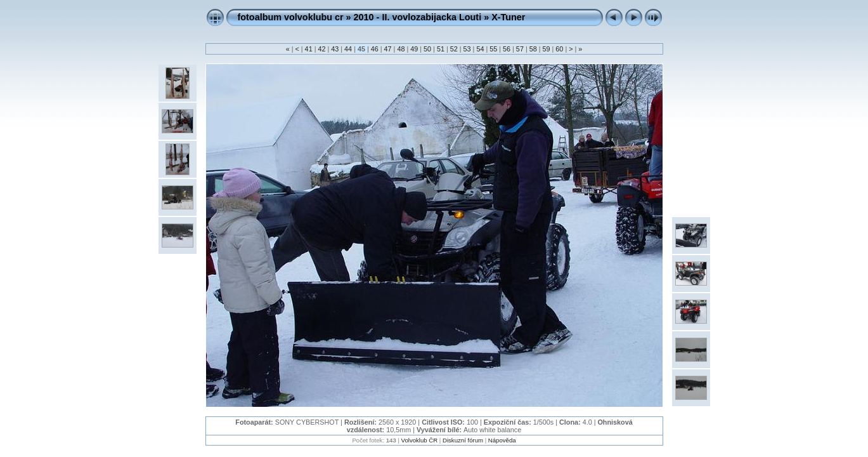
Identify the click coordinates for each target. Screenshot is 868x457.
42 (321, 49)
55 (493, 49)
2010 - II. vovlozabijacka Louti (418, 17)
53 (467, 49)
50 (427, 49)
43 (335, 49)
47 (388, 49)
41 (309, 49)
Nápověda (502, 440)
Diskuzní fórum (463, 440)
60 (559, 49)
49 (414, 49)
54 (480, 49)
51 (441, 49)
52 (454, 49)
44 (348, 49)
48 (401, 49)
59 (547, 49)
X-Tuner (508, 17)
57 (520, 49)
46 (375, 49)
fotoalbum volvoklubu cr (291, 17)
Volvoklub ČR (420, 440)
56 (507, 49)
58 (533, 49)
